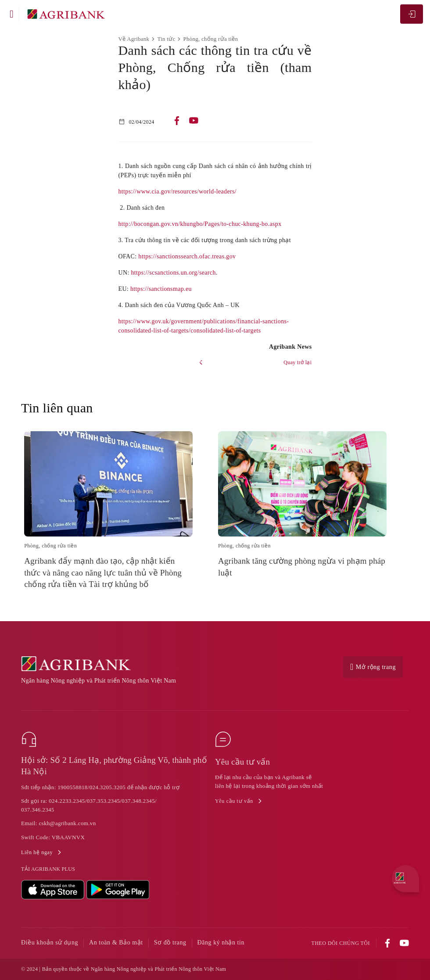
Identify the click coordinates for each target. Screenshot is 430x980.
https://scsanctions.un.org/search (174, 273)
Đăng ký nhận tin (221, 942)
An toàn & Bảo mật (116, 942)
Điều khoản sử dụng (50, 942)
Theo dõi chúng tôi (341, 943)
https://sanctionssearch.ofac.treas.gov (187, 256)
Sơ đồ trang (170, 942)
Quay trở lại (297, 362)
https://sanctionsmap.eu (161, 289)
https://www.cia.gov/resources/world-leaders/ (178, 191)
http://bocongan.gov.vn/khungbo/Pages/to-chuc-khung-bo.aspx (200, 224)
